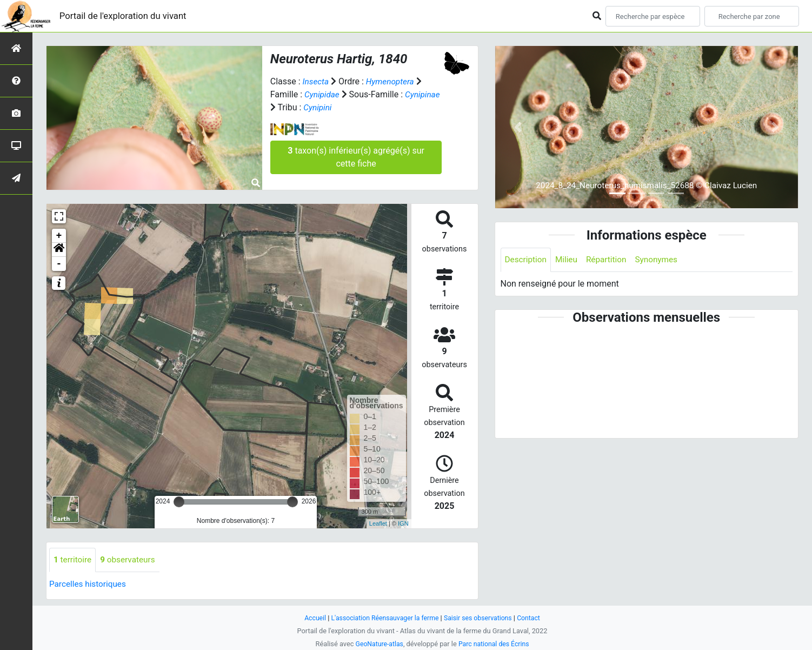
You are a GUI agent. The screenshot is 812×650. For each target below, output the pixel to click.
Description (527, 260)
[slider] (179, 502)
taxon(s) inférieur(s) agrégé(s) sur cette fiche (356, 157)
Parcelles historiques (89, 584)
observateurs (130, 560)
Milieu (569, 260)
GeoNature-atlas (378, 644)
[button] (59, 250)
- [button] (59, 264)
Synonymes (662, 260)
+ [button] (59, 236)
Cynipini (357, 107)
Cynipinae (289, 107)
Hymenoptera (392, 81)
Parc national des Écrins (495, 644)
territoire (73, 560)
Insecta (317, 81)
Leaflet (378, 523)
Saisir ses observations (481, 618)
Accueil (311, 618)
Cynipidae (323, 94)
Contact (533, 618)
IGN (403, 523)
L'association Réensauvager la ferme (383, 618)
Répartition (610, 260)
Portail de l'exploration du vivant (128, 16)
